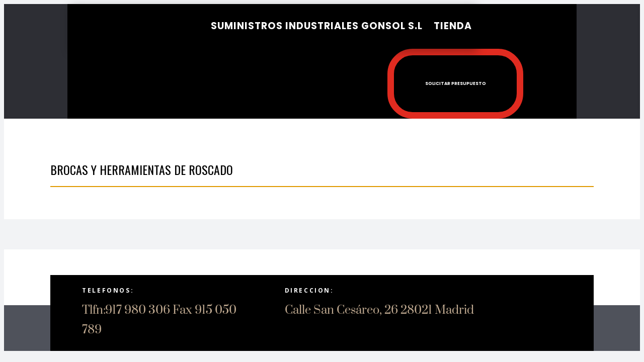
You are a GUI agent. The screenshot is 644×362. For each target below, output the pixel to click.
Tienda (453, 26)
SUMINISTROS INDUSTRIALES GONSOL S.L (317, 26)
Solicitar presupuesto (429, 80)
